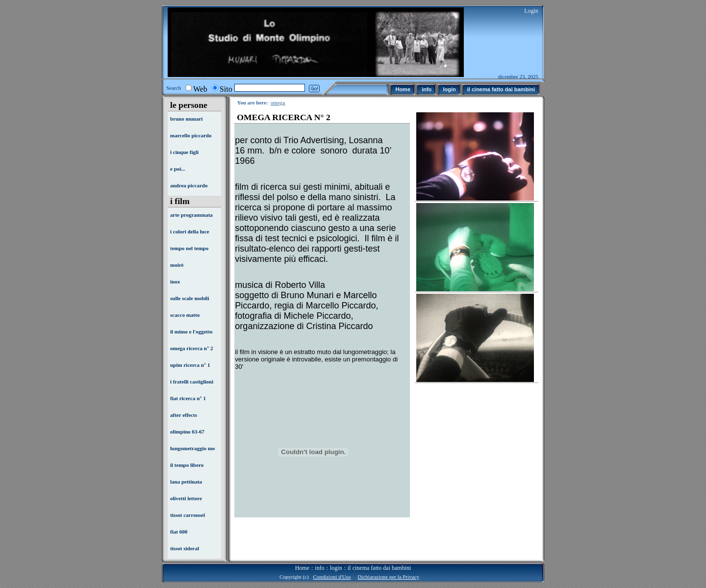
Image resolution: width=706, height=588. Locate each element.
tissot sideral (185, 548)
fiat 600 (179, 532)
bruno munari (186, 119)
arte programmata (191, 215)
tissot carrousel (188, 515)
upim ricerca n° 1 (190, 365)
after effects (184, 415)
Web (200, 89)
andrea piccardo (189, 185)
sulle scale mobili (189, 298)
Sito (226, 89)
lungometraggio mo (192, 448)
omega (278, 102)
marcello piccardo (191, 135)
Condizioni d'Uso (332, 577)
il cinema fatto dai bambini (379, 568)
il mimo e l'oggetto (191, 332)
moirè (177, 265)
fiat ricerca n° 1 (188, 398)
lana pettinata (186, 482)
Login (531, 11)
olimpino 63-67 (187, 432)
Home (302, 568)
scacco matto (185, 315)
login (336, 568)
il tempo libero (187, 465)
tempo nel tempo (189, 248)
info (319, 568)
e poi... (178, 169)
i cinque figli (184, 152)
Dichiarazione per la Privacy (388, 577)
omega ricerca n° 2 (192, 348)
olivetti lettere (186, 498)
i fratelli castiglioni (192, 382)
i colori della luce (190, 231)
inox (175, 281)
